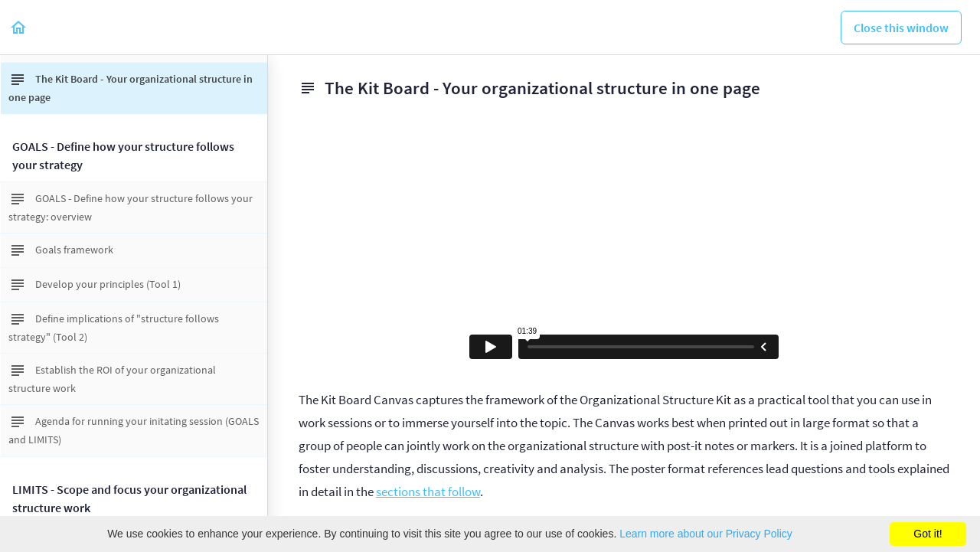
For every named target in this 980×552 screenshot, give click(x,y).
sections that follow (428, 492)
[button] (19, 27)
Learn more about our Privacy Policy (706, 534)
